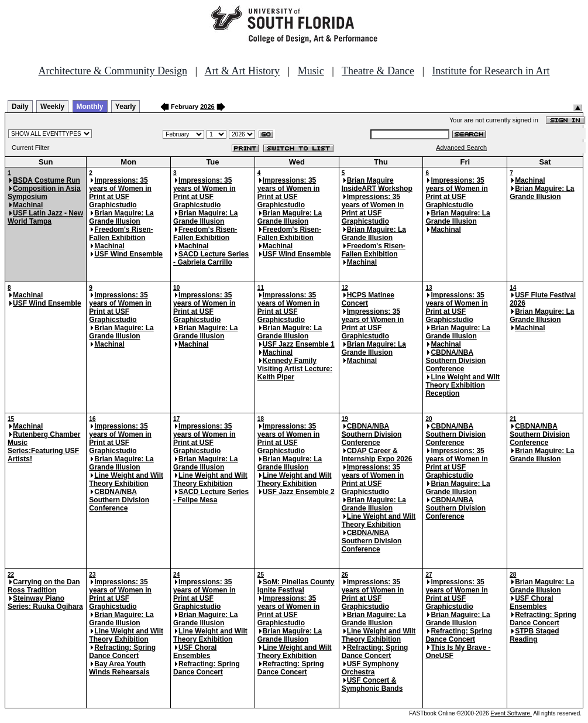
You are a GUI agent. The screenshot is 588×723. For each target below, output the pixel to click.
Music (311, 71)
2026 (207, 107)
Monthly (90, 107)
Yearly (125, 107)
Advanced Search (461, 148)
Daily (20, 107)
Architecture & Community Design (113, 71)
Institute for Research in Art (491, 71)
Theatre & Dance (378, 71)
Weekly (52, 107)
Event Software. (511, 713)
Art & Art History (243, 71)
